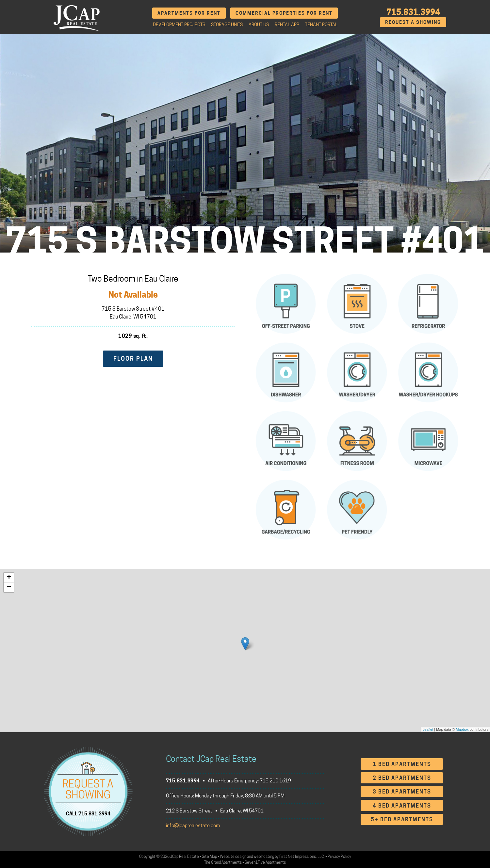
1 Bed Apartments (402, 764)
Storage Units (227, 25)
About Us (259, 25)
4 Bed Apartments (402, 806)
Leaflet (428, 729)
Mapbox (462, 729)
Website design (233, 856)
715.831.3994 (413, 12)
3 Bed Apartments (402, 792)
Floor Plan (133, 359)
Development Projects (179, 25)
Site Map (209, 856)
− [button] (9, 587)
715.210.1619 (275, 781)
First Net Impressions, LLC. (302, 856)
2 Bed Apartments (402, 778)
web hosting (264, 856)
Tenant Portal (321, 25)
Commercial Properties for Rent (284, 13)
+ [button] (9, 578)
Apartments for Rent (189, 13)
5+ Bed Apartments (402, 819)
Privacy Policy (339, 856)
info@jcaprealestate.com (193, 826)
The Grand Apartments (223, 862)
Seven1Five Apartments (265, 862)
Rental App (287, 25)
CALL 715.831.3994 (88, 813)
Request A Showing (413, 22)
